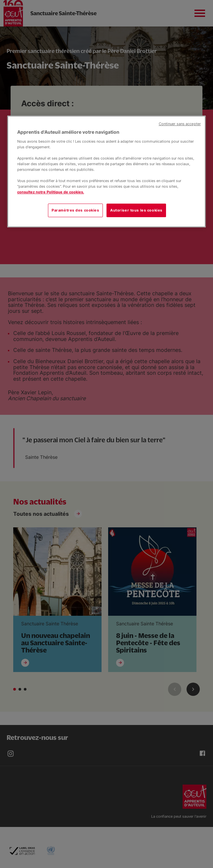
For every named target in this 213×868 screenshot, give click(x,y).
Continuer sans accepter (180, 124)
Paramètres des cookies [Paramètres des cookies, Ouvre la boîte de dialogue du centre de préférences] (75, 210)
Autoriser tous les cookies (136, 210)
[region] (106, 171)
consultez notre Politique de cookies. (51, 192)
